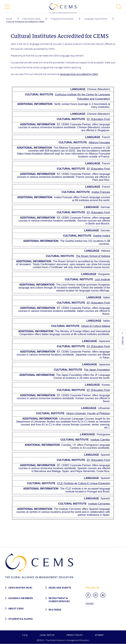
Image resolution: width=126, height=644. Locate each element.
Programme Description (62, 19)
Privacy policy (75, 635)
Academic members (21, 598)
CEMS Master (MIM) (31, 19)
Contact (90, 603)
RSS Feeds (55, 610)
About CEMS (16, 608)
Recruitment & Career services (59, 600)
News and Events (60, 588)
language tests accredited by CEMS (79, 74)
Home (9, 19)
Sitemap (99, 635)
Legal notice (47, 635)
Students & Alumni (21, 619)
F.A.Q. (25, 635)
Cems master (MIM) (20, 588)
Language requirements (96, 19)
